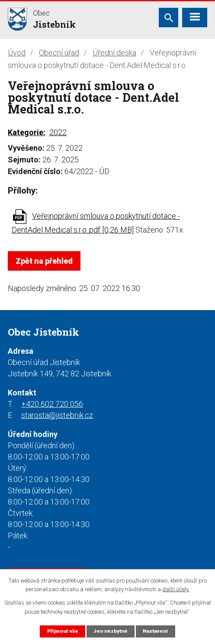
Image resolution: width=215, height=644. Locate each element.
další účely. (176, 590)
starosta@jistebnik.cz (57, 415)
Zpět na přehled (44, 261)
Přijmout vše (63, 631)
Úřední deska (114, 53)
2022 (58, 132)
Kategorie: (27, 132)
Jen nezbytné (111, 631)
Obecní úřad (59, 53)
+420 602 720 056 (52, 404)
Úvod (17, 53)
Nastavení (155, 631)
